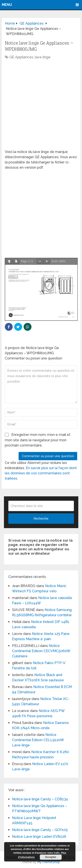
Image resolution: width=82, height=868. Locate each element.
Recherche (41, 519)
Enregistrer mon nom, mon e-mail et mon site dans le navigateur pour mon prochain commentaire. (38, 440)
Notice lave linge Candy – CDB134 (40, 799)
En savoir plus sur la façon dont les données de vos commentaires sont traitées (41, 473)
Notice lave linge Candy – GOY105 (40, 830)
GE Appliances (21, 57)
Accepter (51, 857)
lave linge (43, 57)
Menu (7, 5)
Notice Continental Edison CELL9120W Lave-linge (38, 740)
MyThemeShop (49, 862)
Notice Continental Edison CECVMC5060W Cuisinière (41, 651)
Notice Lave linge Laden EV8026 (39, 837)
